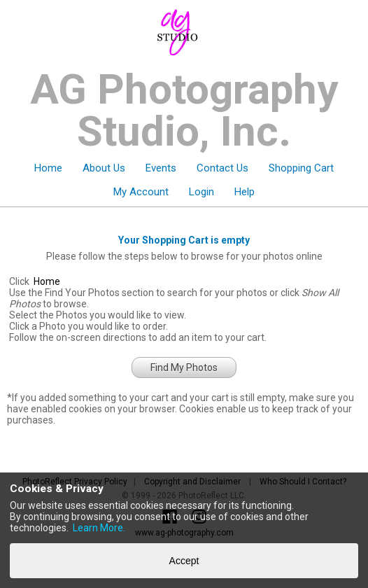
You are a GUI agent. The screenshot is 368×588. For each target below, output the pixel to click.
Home (48, 168)
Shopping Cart (301, 168)
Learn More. (99, 528)
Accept (184, 561)
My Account (141, 192)
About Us (104, 168)
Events (161, 168)
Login (201, 192)
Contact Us (222, 168)
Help (245, 192)
